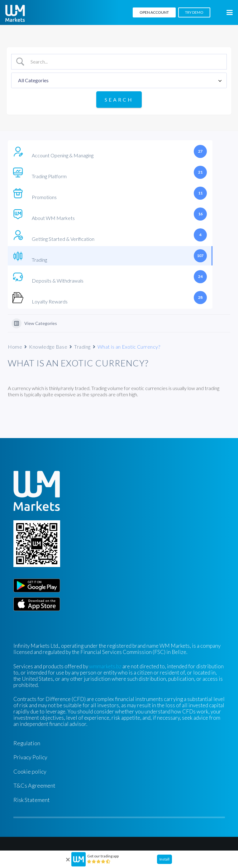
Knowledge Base (48, 347)
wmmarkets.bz (105, 666)
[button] (229, 12)
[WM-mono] (15, 13)
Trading (82, 347)
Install (164, 859)
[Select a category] (119, 80)
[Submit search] (119, 100)
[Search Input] (125, 62)
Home (15, 347)
